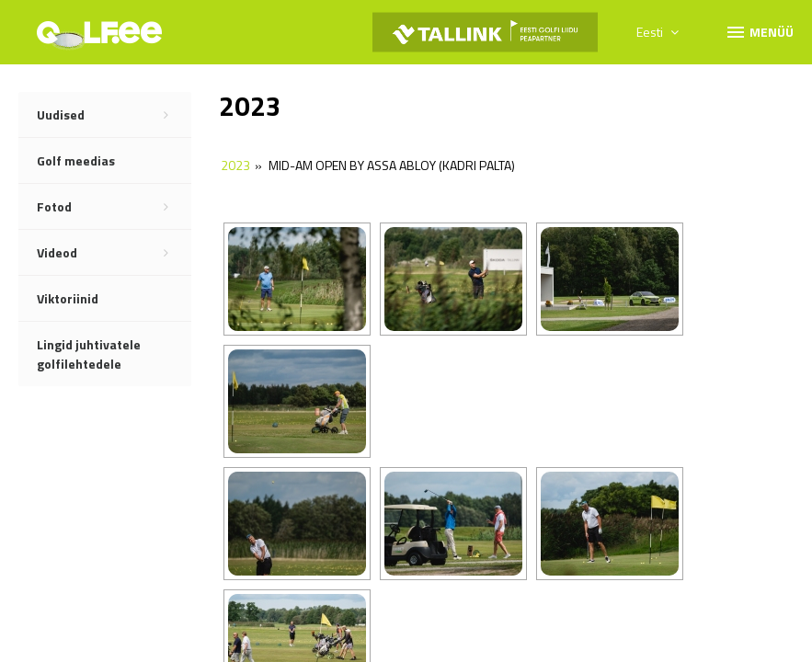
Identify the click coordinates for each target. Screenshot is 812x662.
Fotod (114, 207)
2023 (235, 165)
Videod (114, 253)
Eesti (658, 32)
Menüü (759, 31)
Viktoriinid (68, 298)
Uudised (114, 115)
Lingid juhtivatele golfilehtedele (89, 354)
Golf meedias (76, 160)
